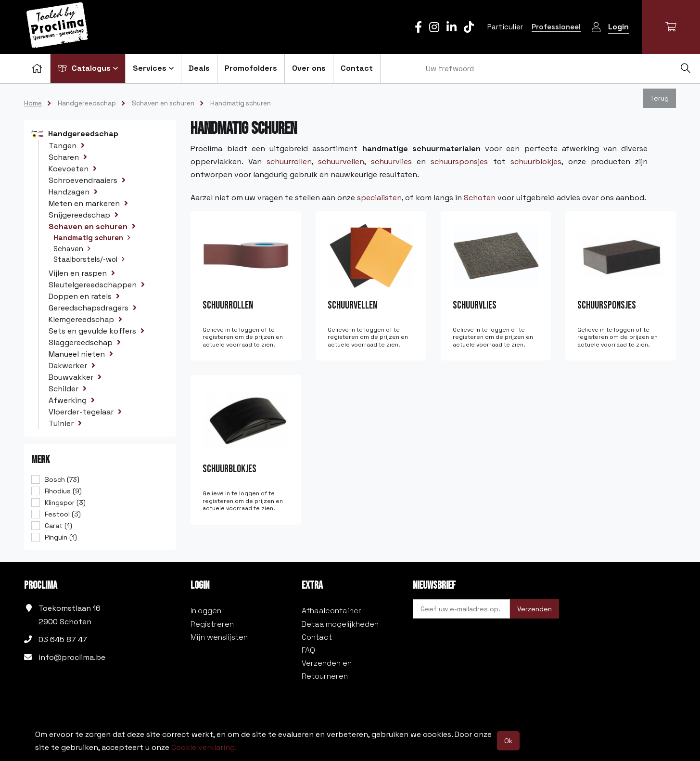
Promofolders (251, 68)
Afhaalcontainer (331, 611)
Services (153, 68)
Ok (508, 741)
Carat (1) (58, 526)
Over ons (309, 68)
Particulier (505, 27)
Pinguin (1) (61, 537)
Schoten (480, 198)
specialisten (379, 198)
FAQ (308, 650)
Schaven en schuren (163, 103)
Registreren (212, 624)
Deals (199, 68)
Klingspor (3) (65, 503)
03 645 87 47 (63, 639)
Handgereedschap (87, 103)
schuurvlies (391, 161)
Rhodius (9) (63, 491)
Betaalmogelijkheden (340, 624)
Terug (659, 98)
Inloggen (206, 611)
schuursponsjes (459, 161)
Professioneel (556, 27)
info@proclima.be (72, 657)
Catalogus (88, 68)
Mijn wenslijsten (219, 637)
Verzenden (535, 609)
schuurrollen (289, 161)
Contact (357, 68)
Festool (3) (63, 514)
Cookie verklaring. (204, 747)
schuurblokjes (536, 161)
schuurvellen (341, 161)
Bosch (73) (62, 479)
